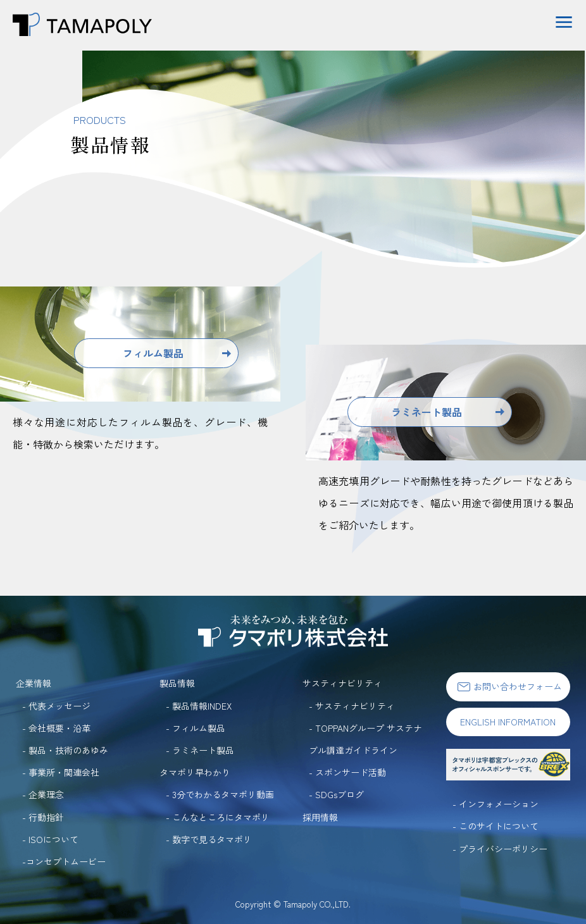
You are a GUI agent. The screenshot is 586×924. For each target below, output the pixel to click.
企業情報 (34, 683)
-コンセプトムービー (64, 861)
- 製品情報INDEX (199, 706)
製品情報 (177, 683)
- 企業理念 (43, 794)
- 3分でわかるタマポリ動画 (220, 794)
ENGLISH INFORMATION (508, 722)
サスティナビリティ (342, 683)
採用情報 (320, 817)
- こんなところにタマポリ (218, 817)
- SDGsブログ (336, 794)
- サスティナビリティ (352, 706)
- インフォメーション (496, 804)
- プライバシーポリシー (500, 849)
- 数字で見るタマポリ (209, 839)
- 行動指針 (43, 817)
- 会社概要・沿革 (56, 728)
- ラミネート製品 (200, 750)
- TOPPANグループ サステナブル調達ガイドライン (365, 739)
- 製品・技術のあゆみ (65, 750)
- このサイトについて (496, 826)
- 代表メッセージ (56, 706)
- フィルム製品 (196, 728)
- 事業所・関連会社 (61, 772)
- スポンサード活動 (347, 772)
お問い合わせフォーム (508, 686)
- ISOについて (50, 839)
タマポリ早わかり (195, 772)
